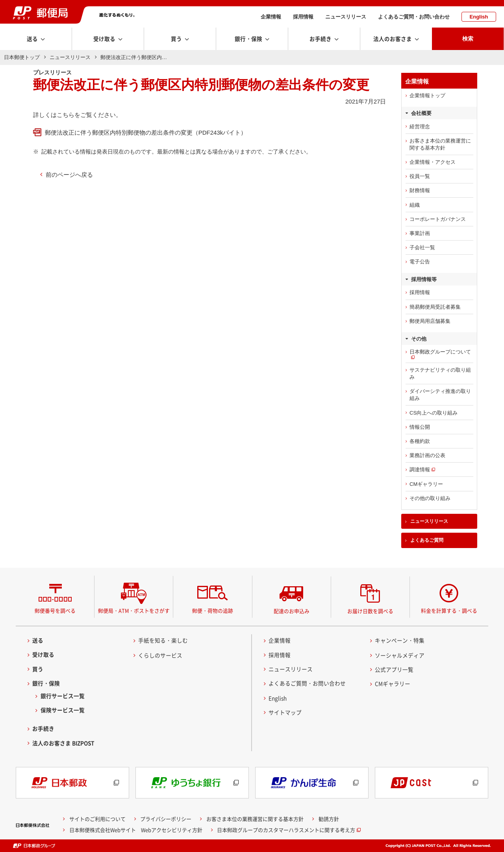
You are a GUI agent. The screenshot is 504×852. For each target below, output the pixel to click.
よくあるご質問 (427, 540)
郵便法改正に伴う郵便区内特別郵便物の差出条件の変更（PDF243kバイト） (146, 132)
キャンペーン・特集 (400, 640)
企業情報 (271, 17)
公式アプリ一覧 (394, 669)
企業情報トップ (427, 95)
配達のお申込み (292, 611)
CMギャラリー (426, 484)
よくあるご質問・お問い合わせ (414, 17)
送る (38, 640)
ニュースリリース (346, 17)
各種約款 (420, 441)
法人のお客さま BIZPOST (63, 743)
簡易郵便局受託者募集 (435, 307)
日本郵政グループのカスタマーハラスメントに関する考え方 (286, 830)
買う (38, 669)
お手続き (43, 729)
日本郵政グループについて (440, 352)
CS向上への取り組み (434, 413)
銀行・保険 (46, 683)
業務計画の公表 (427, 455)
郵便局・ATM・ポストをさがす (134, 610)
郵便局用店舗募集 (430, 321)
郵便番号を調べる (55, 610)
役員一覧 (420, 176)
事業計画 (420, 233)
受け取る (43, 655)
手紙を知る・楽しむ (163, 640)
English (479, 17)
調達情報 (420, 470)
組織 (415, 205)
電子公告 (420, 262)
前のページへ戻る (69, 175)
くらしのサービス (160, 655)
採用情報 (303, 17)
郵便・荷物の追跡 (213, 610)
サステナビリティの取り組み (440, 373)
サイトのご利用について (97, 819)
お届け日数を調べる (370, 611)
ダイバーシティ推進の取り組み (440, 395)
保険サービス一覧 (63, 710)
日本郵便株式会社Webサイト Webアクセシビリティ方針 (136, 830)
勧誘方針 (329, 819)
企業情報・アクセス (433, 162)
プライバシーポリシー (166, 819)
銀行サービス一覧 (63, 696)
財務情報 (420, 190)
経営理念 (420, 127)
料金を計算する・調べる (449, 610)
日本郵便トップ (22, 57)
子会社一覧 (422, 247)
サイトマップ (285, 712)
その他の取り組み (430, 498)
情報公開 (420, 427)
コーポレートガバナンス (438, 219)
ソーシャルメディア (400, 655)
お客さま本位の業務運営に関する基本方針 (440, 144)
